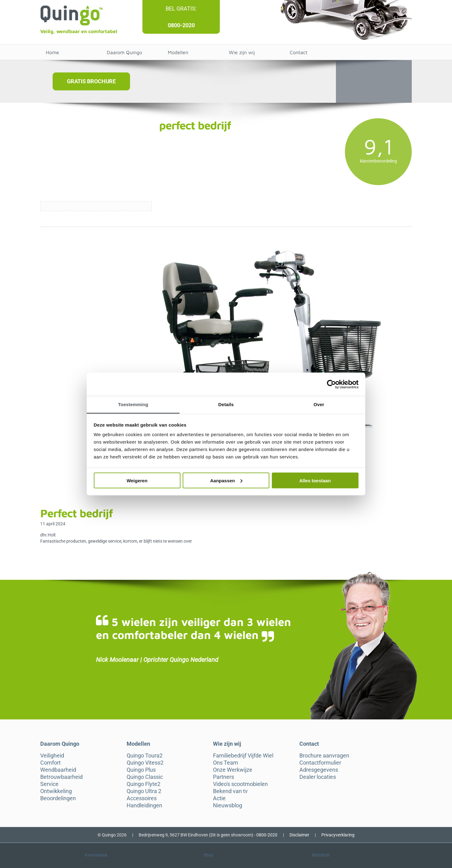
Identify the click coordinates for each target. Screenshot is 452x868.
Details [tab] (226, 404)
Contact (299, 52)
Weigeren (137, 480)
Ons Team (226, 763)
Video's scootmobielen (240, 784)
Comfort (50, 763)
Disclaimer (299, 835)
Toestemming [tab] (133, 404)
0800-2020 (181, 25)
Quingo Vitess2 (145, 763)
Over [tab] (319, 404)
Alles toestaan (315, 480)
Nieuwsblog (228, 805)
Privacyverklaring (338, 835)
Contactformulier (320, 763)
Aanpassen (226, 480)
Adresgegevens (319, 770)
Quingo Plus (141, 770)
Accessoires (142, 798)
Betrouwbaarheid (61, 777)
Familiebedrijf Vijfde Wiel (243, 756)
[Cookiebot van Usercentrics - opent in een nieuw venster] (331, 384)
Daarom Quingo (124, 52)
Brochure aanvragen (324, 756)
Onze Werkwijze (233, 770)
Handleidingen (144, 805)
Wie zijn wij (242, 52)
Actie (219, 798)
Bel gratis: (181, 9)
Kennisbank (96, 855)
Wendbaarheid (58, 770)
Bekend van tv (230, 791)
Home (52, 52)
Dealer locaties (318, 777)
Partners (224, 777)
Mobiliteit (321, 855)
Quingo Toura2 (145, 756)
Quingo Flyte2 (143, 784)
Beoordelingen (58, 798)
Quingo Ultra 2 (144, 791)
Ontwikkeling (56, 791)
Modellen (178, 52)
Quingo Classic (145, 777)
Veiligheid (52, 756)
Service (49, 784)
